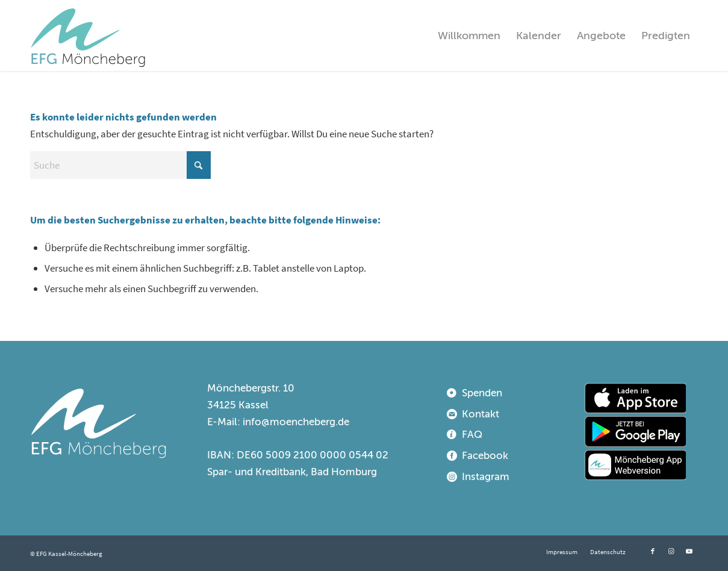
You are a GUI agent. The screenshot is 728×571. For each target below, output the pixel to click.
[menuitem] (469, 36)
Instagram (486, 477)
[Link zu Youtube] (689, 551)
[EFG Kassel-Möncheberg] (88, 36)
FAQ (472, 435)
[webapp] (636, 465)
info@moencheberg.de (296, 422)
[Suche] (120, 165)
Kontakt (481, 414)
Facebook (485, 456)
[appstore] (636, 398)
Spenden (482, 393)
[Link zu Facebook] (653, 551)
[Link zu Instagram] (671, 551)
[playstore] (636, 431)
